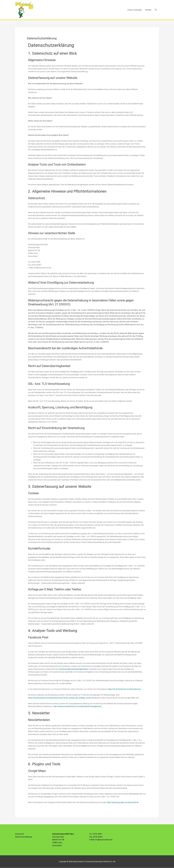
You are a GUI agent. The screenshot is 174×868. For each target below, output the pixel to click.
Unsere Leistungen (135, 10)
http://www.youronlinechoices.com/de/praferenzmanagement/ (78, 706)
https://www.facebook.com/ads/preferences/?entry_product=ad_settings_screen (60, 698)
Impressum (20, 834)
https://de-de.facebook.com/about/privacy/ (125, 689)
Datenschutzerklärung (24, 837)
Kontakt (148, 10)
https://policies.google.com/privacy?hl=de (123, 803)
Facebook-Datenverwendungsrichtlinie (74, 669)
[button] (156, 10)
